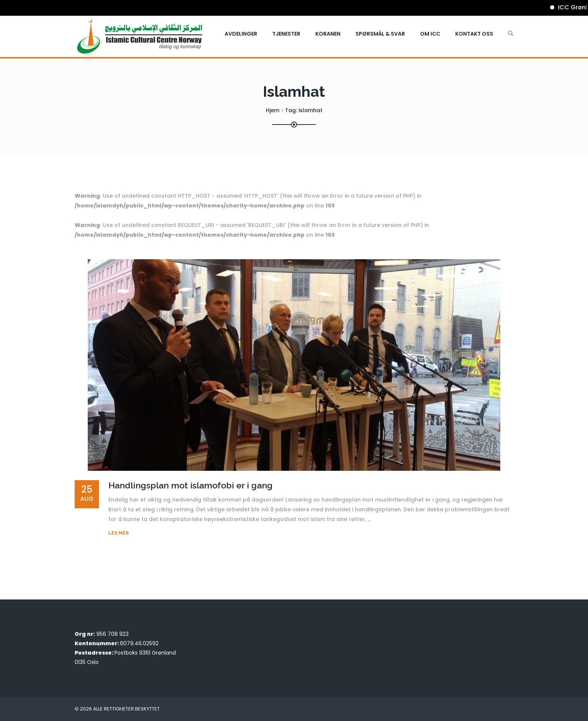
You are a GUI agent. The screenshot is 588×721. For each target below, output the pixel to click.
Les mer (118, 533)
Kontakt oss (474, 34)
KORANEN (328, 34)
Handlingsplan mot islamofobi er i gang (190, 485)
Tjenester (286, 34)
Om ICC (430, 34)
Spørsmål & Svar (380, 34)
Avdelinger (241, 34)
